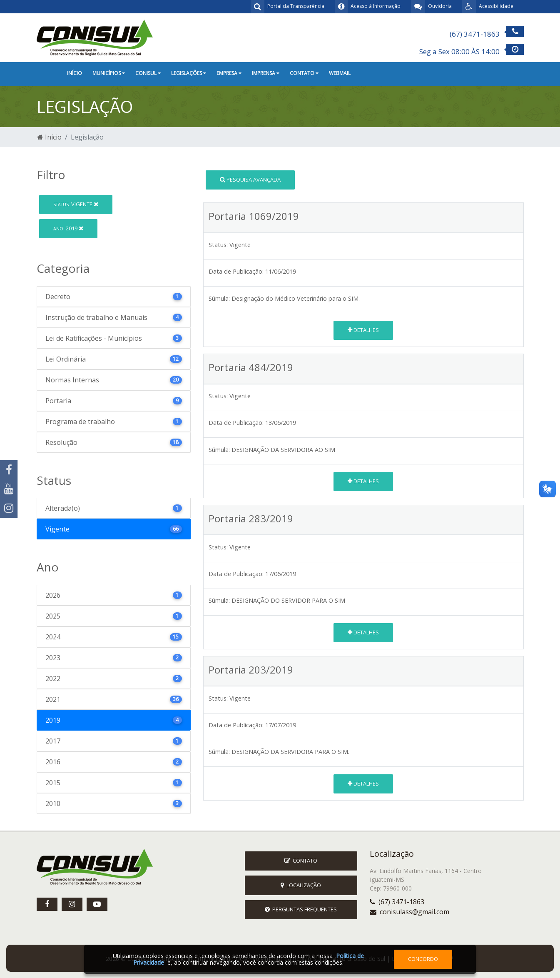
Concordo (423, 959)
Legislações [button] (189, 73)
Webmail (340, 73)
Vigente (76, 204)
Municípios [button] (109, 73)
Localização (301, 885)
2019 (68, 228)
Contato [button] (304, 73)
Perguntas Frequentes (301, 909)
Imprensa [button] (266, 73)
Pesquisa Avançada (250, 180)
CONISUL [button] (148, 73)
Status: (218, 245)
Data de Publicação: (236, 271)
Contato (301, 861)
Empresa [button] (229, 73)
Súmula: (219, 298)
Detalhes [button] (363, 330)
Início (75, 73)
